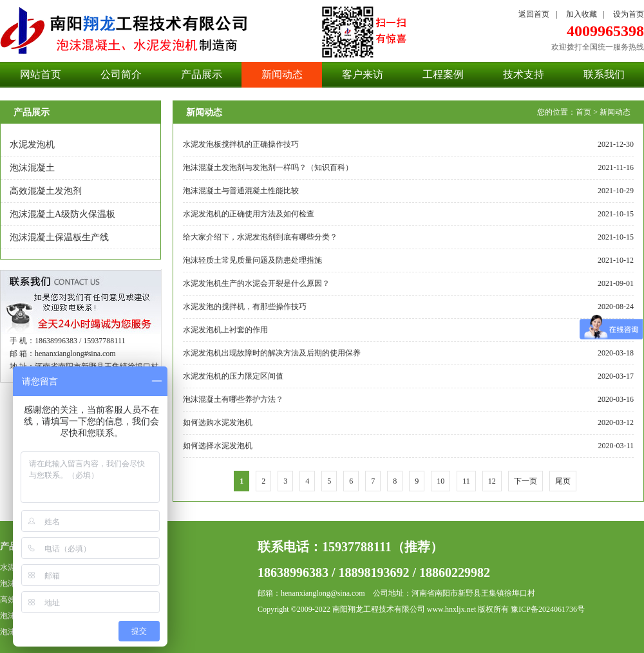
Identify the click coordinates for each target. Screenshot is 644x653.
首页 (583, 112)
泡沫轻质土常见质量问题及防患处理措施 (252, 260)
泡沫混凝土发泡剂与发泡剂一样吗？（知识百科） (268, 167)
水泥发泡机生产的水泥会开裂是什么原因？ (256, 283)
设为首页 (629, 14)
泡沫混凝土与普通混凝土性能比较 (241, 191)
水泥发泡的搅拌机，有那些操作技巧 (245, 307)
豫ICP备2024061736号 (548, 609)
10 (440, 481)
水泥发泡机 (32, 145)
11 (466, 481)
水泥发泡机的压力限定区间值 (233, 376)
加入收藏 (582, 14)
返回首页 (534, 14)
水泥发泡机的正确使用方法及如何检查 (249, 214)
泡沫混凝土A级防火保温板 (62, 214)
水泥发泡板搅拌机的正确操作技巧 (241, 144)
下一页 (526, 481)
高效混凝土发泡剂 (46, 191)
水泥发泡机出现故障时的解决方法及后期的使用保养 (272, 353)
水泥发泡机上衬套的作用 (225, 330)
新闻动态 (615, 112)
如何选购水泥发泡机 (218, 422)
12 (492, 481)
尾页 (563, 481)
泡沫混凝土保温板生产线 (59, 237)
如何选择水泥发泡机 (218, 446)
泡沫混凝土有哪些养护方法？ (233, 399)
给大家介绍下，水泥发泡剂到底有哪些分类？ (260, 237)
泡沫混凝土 (32, 168)
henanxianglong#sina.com (75, 354)
